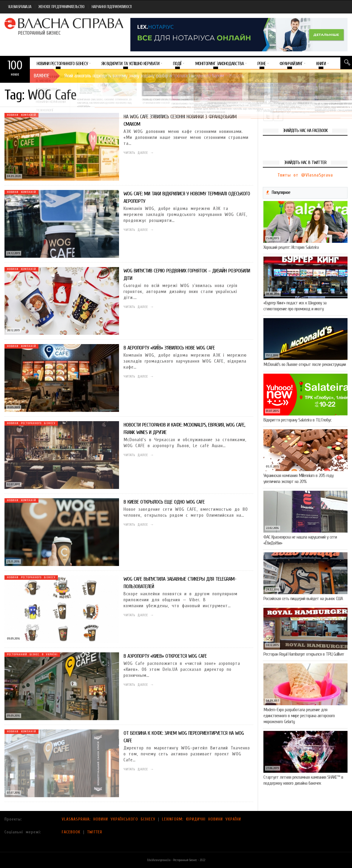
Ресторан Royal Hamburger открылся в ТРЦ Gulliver (304, 654)
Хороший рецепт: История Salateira (291, 247)
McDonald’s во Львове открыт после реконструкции (305, 364)
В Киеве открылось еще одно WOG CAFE (164, 502)
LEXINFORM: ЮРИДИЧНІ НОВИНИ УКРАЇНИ (202, 819)
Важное (41, 76)
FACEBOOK (71, 832)
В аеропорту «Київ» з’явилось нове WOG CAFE (169, 348)
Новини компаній (21, 115)
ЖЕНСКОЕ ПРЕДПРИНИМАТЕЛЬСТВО (61, 7)
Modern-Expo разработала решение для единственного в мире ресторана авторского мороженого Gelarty (299, 716)
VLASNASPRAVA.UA (20, 7)
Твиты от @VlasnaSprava (305, 175)
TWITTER (95, 832)
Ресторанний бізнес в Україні (32, 654)
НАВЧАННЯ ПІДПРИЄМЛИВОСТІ (112, 7)
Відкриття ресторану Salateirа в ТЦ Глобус (297, 420)
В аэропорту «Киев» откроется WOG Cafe (165, 656)
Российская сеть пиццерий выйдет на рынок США (303, 599)
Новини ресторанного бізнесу (31, 423)
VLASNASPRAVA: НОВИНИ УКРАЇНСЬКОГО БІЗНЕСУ (109, 819)
